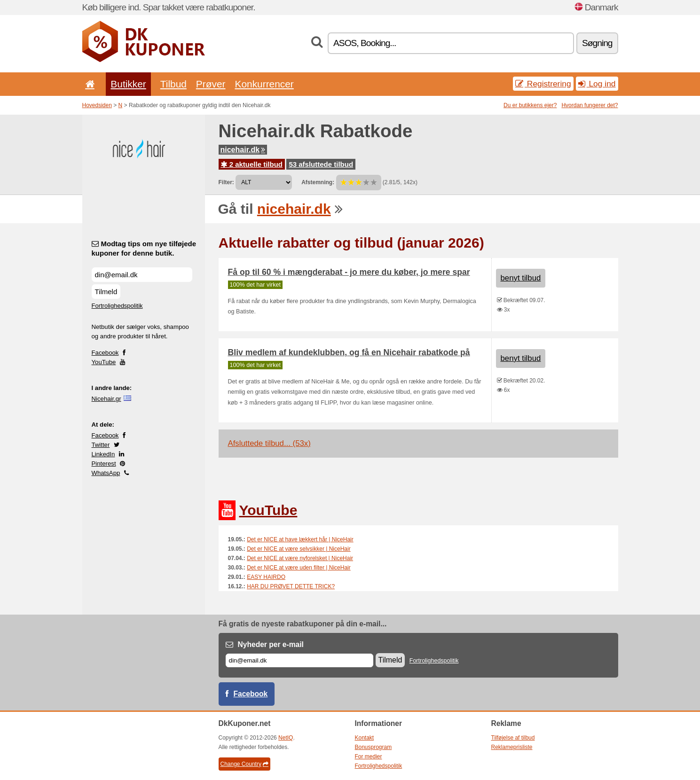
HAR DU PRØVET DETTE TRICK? (291, 586)
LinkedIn (103, 454)
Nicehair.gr (106, 399)
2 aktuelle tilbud (252, 164)
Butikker (128, 84)
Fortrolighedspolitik (117, 306)
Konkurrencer (264, 84)
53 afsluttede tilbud (321, 164)
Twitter (101, 445)
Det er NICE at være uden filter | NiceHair (299, 568)
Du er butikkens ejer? (530, 105)
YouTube (104, 362)
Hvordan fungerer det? (590, 105)
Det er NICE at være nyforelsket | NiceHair (300, 558)
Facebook (105, 353)
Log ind (597, 84)
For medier (369, 757)
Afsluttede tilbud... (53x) (269, 443)
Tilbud (173, 84)
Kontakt (365, 738)
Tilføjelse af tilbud (513, 738)
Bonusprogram (374, 747)
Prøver (211, 84)
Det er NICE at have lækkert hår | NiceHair (300, 539)
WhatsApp (106, 473)
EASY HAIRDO (266, 577)
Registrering (543, 84)
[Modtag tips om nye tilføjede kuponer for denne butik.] (142, 275)
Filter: (226, 182)
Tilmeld (106, 292)
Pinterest (104, 464)
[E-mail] (299, 660)
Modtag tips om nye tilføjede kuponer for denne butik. (144, 248)
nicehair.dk (243, 150)
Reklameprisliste (512, 747)
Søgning (597, 43)
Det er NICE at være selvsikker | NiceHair (299, 549)
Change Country (244, 764)
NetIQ (286, 738)
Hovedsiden (97, 105)
